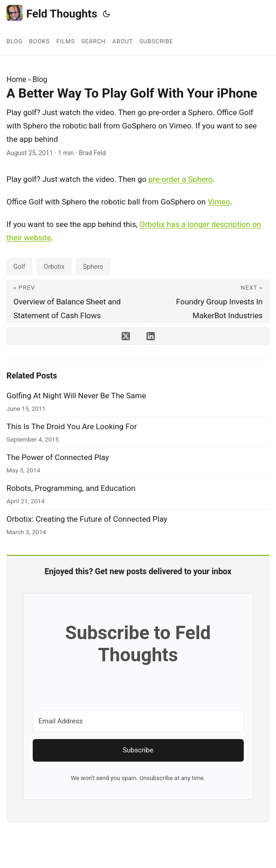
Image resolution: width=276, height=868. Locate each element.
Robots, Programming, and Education (71, 488)
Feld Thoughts (52, 13)
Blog (40, 79)
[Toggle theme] (106, 14)
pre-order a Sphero (181, 179)
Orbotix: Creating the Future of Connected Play (87, 519)
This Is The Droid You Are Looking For (72, 426)
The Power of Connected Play (58, 457)
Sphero (93, 267)
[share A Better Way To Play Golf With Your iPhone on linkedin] (151, 336)
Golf (19, 267)
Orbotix (54, 267)
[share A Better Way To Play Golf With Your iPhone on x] (126, 336)
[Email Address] (138, 721)
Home (16, 79)
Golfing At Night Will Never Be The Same (76, 396)
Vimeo (219, 202)
